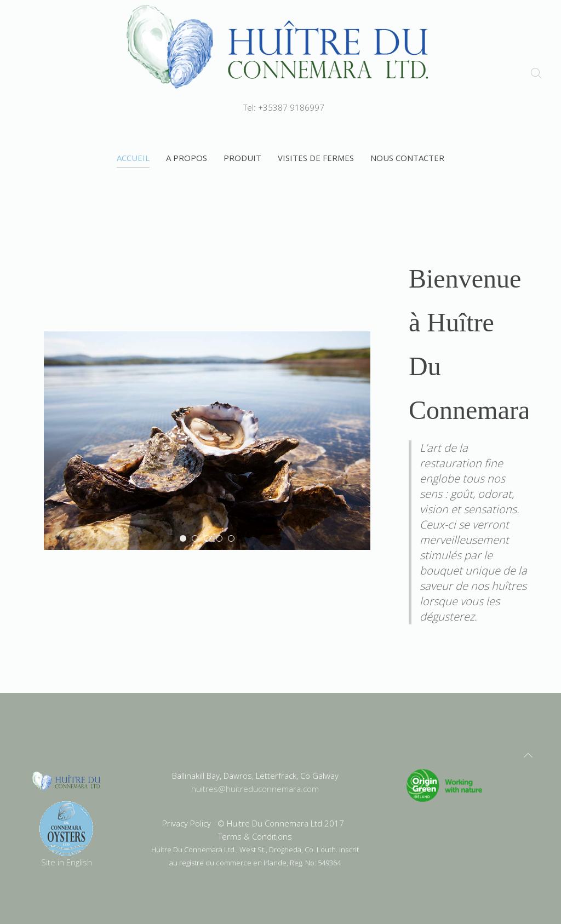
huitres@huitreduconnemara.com (255, 789)
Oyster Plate (186, 539)
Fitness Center (222, 539)
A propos (187, 158)
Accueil (133, 158)
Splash (234, 539)
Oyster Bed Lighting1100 (198, 539)
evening (210, 539)
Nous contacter (407, 158)
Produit (242, 158)
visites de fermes (316, 158)
